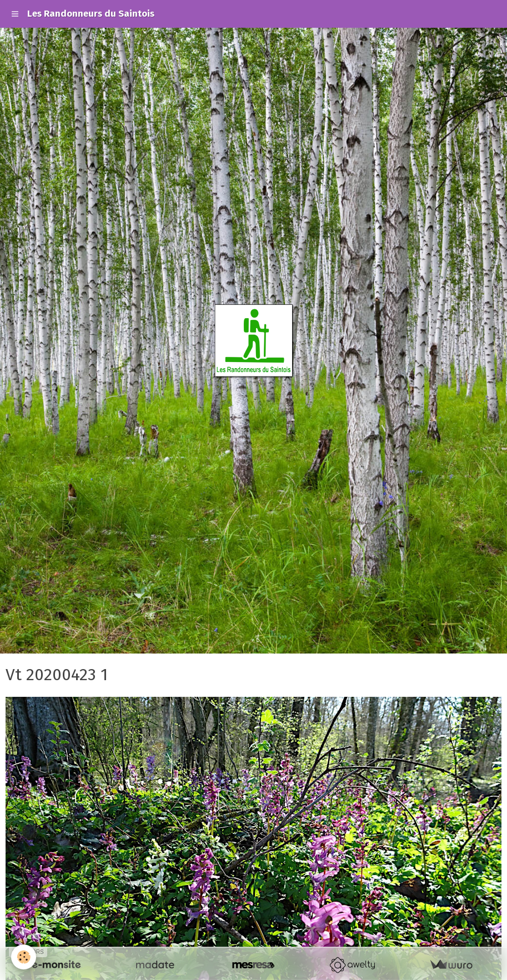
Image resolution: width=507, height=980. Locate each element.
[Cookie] (24, 957)
